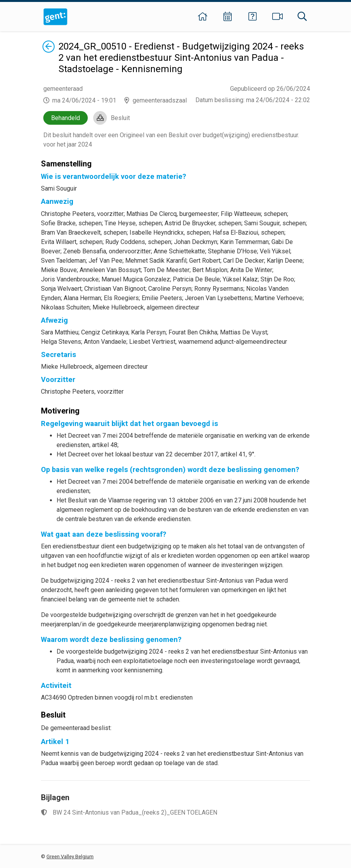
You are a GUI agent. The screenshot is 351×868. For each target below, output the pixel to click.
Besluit (120, 118)
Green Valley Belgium (70, 857)
